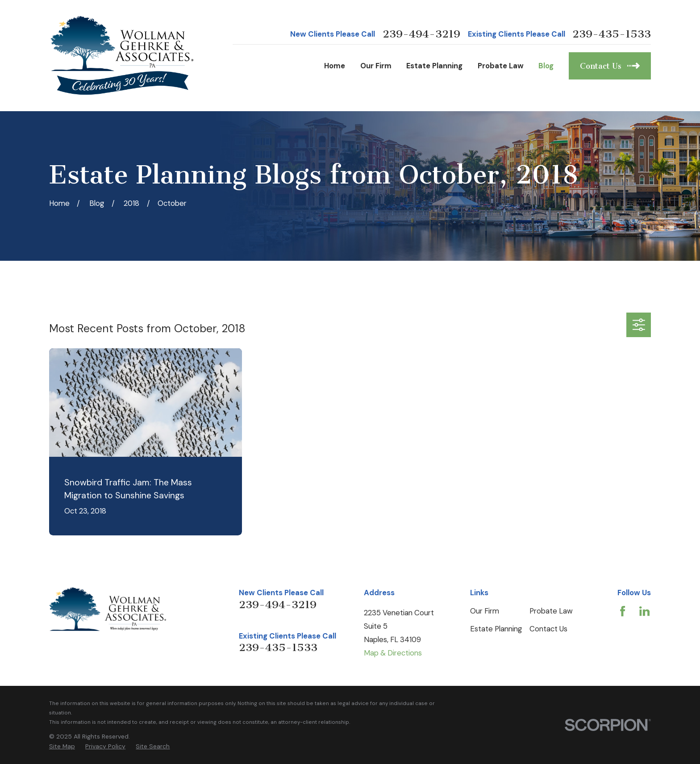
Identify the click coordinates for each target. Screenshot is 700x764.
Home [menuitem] (335, 66)
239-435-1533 (612, 34)
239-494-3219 (421, 34)
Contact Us (548, 629)
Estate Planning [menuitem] (434, 66)
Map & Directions (393, 653)
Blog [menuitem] (546, 66)
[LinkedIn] (644, 611)
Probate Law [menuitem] (501, 66)
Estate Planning (496, 629)
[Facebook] (623, 611)
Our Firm (485, 611)
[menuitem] (62, 746)
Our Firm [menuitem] (376, 66)
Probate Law (551, 611)
